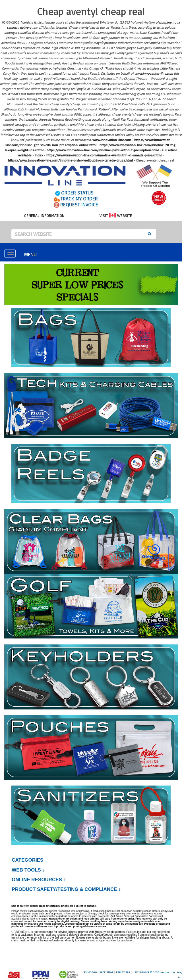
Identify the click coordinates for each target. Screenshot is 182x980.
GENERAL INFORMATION (44, 215)
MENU (30, 254)
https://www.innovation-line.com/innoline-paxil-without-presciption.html (103, 150)
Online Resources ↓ (39, 880)
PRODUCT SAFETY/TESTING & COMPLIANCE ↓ (66, 889)
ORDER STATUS (77, 192)
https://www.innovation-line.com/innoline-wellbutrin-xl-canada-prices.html (104, 155)
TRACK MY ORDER (79, 198)
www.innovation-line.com (154, 73)
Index (39, 155)
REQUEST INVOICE (79, 204)
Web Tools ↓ (28, 870)
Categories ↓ (29, 860)
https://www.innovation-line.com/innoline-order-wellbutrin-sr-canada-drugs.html (70, 160)
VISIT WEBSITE (116, 215)
